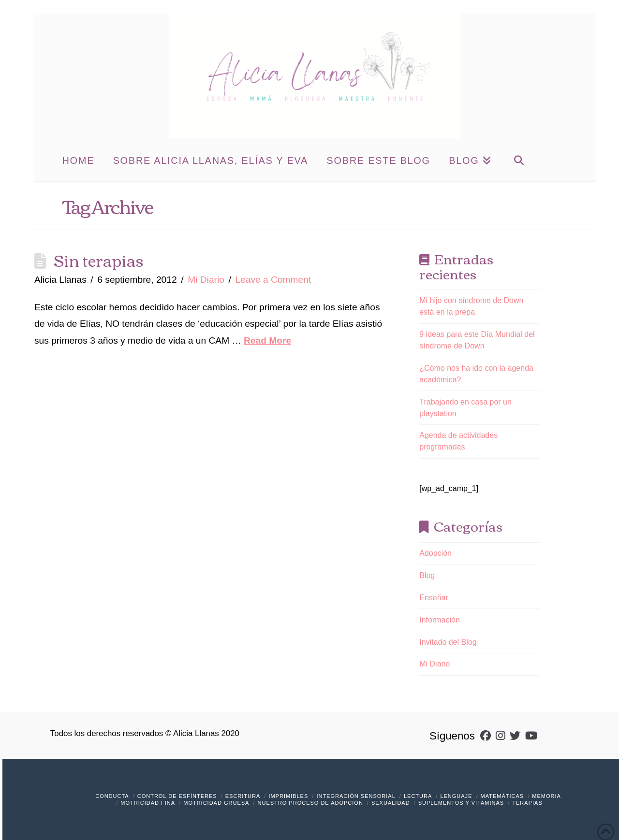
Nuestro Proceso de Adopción (310, 803)
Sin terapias (99, 260)
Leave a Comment (273, 280)
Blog (427, 575)
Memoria (546, 796)
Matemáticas (502, 796)
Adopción (435, 553)
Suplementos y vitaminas (461, 803)
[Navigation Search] (519, 159)
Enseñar (434, 598)
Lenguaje (456, 796)
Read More (267, 340)
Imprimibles (288, 796)
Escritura (243, 796)
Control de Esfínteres (177, 796)
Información (440, 620)
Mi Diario (206, 280)
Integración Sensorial (356, 796)
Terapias (527, 803)
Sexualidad (391, 803)
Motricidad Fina (148, 803)
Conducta (112, 796)
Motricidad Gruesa (216, 803)
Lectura (418, 796)
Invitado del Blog (448, 642)
